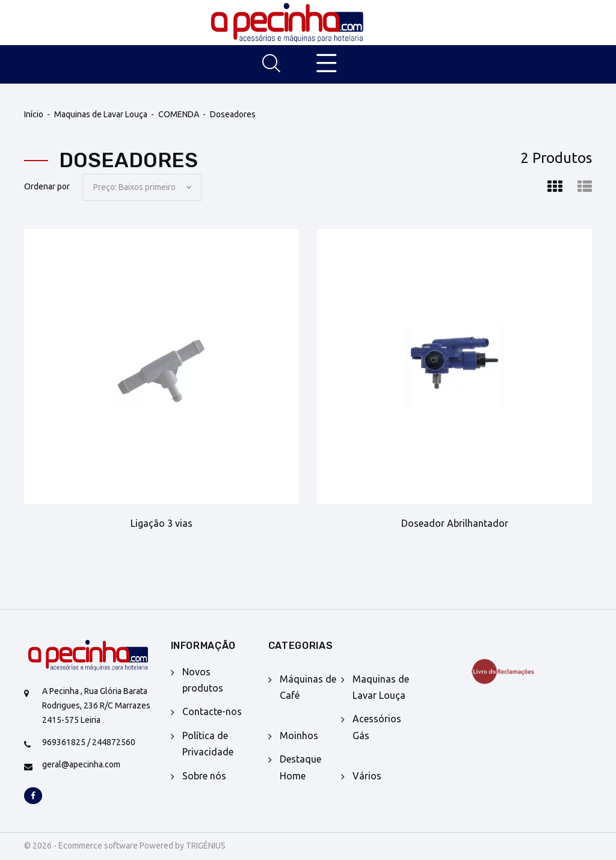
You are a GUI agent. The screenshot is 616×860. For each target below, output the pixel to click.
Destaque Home (300, 767)
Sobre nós (204, 776)
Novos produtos (203, 680)
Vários (367, 776)
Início (34, 114)
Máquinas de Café (308, 687)
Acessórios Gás (377, 727)
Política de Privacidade (208, 744)
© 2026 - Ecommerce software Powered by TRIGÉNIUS (125, 846)
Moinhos (299, 736)
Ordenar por (47, 186)
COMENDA (179, 114)
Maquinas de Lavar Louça (101, 114)
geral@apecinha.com (81, 764)
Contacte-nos (212, 711)
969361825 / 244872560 (89, 742)
